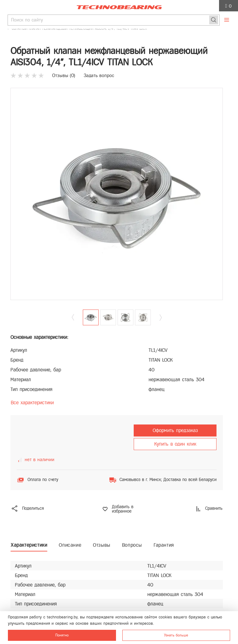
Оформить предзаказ (175, 430)
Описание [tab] (70, 545)
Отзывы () (64, 75)
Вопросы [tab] (132, 545)
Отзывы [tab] (102, 545)
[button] (161, 318)
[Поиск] (214, 20)
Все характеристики (32, 403)
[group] (117, 194)
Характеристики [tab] (29, 545)
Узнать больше (176, 635)
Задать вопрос (99, 75)
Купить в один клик (175, 444)
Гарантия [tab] (164, 545)
